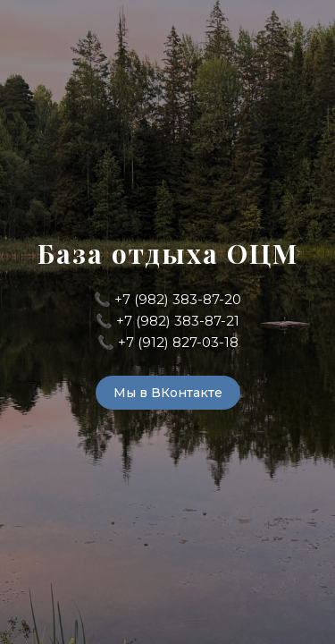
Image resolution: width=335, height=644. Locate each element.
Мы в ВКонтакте (168, 393)
